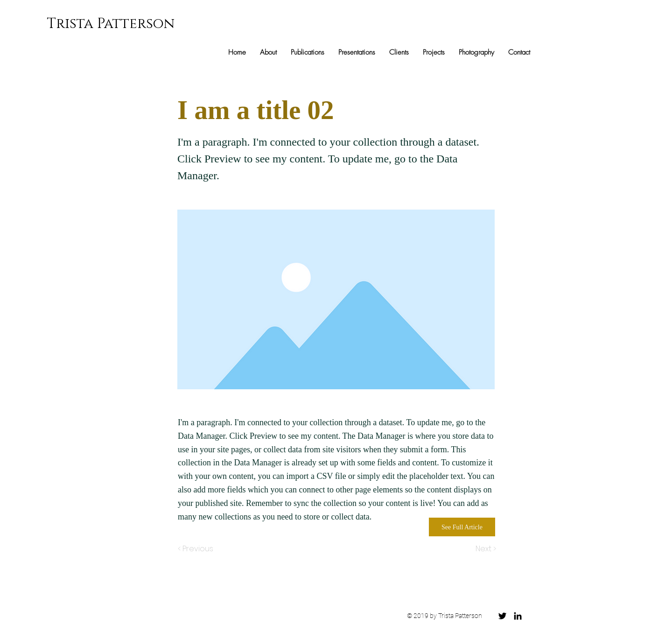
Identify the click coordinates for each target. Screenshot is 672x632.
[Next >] (485, 549)
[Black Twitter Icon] (502, 616)
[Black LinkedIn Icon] (518, 616)
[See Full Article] (462, 527)
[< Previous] (197, 549)
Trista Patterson (111, 24)
